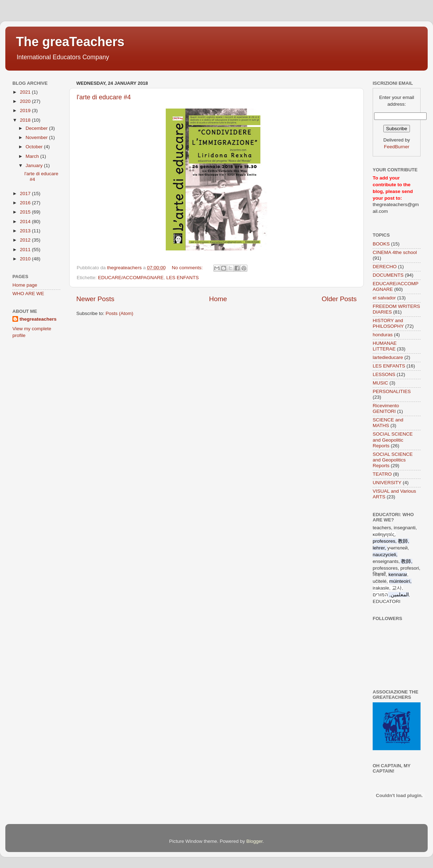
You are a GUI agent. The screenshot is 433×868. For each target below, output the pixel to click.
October (35, 147)
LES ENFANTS (183, 278)
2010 (26, 259)
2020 (26, 101)
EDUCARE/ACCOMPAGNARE (131, 278)
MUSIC (380, 383)
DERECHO (385, 267)
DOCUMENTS (388, 275)
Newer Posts (95, 299)
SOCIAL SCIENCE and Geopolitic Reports (393, 440)
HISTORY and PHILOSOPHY (388, 323)
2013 (26, 231)
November (37, 137)
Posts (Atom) (120, 313)
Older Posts (339, 299)
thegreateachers (38, 319)
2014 (26, 222)
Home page (25, 285)
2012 (26, 240)
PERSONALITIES (392, 391)
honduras (383, 335)
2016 (26, 203)
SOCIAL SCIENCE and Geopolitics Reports (393, 460)
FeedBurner (397, 147)
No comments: (188, 268)
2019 (26, 110)
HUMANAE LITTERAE (385, 346)
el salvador (384, 298)
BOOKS (381, 244)
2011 (26, 250)
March (33, 156)
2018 (26, 120)
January (35, 165)
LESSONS (384, 374)
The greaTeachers (70, 42)
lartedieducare (388, 357)
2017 (26, 193)
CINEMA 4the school (395, 252)
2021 (26, 92)
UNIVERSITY (387, 483)
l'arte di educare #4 (104, 97)
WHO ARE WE (28, 294)
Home (218, 299)
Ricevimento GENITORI (386, 408)
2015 (26, 212)
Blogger (254, 841)
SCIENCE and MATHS (388, 423)
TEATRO (382, 474)
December (37, 128)
